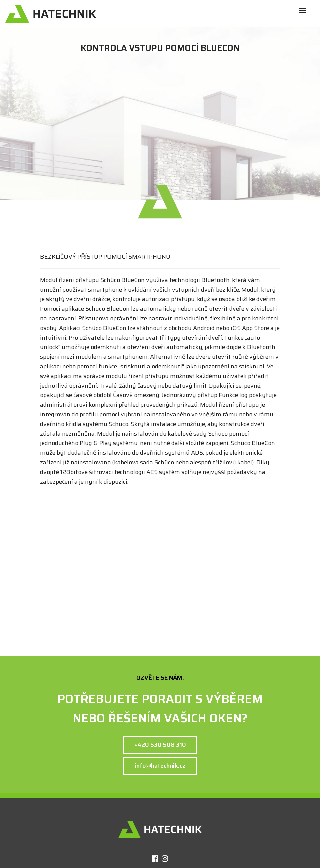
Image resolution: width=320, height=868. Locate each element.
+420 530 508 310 (160, 745)
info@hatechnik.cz (160, 766)
